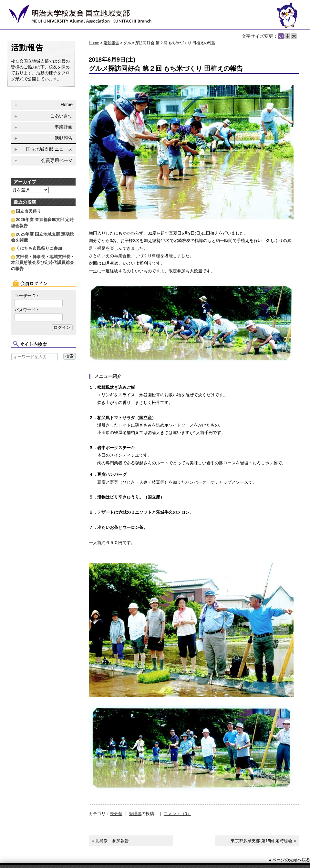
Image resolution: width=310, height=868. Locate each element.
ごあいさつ (61, 116)
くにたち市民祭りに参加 (39, 248)
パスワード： (27, 310)
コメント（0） (177, 814)
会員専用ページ (57, 160)
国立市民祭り (28, 211)
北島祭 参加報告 (112, 841)
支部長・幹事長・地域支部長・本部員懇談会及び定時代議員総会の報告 (43, 262)
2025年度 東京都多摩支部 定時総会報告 (42, 222)
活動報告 (111, 43)
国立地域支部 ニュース (49, 149)
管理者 (135, 814)
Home (94, 43)
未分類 (116, 814)
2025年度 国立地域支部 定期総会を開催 (42, 237)
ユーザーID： (27, 296)
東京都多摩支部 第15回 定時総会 (261, 841)
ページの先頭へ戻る (291, 860)
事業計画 (64, 127)
